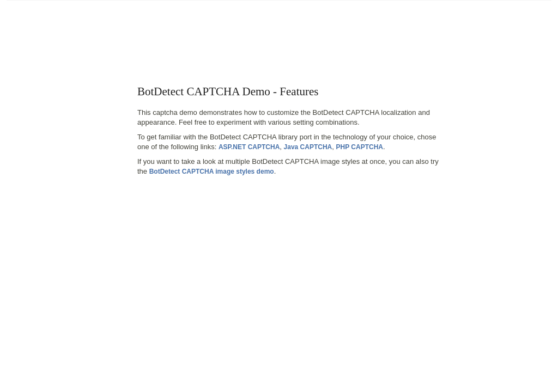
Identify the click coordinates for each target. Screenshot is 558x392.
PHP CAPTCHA (360, 147)
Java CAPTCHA (308, 147)
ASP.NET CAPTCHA (249, 147)
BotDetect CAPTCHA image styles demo (212, 171)
